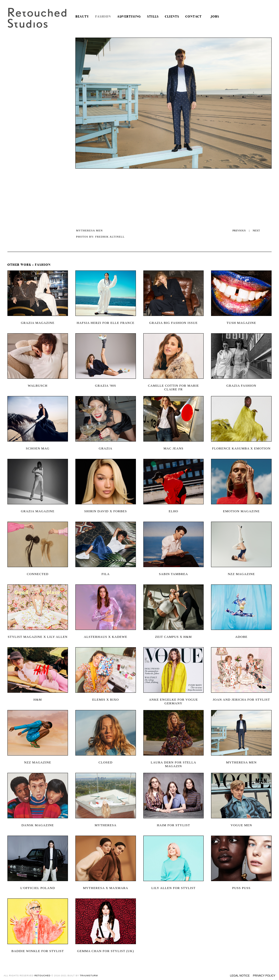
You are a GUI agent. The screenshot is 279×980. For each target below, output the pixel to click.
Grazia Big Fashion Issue (173, 323)
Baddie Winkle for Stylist (38, 951)
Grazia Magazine (38, 511)
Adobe (241, 637)
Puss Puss (241, 888)
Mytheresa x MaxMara (106, 888)
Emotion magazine (241, 511)
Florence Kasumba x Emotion (241, 448)
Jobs (214, 17)
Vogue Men (241, 825)
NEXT (256, 230)
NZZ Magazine (38, 762)
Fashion (103, 17)
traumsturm (89, 976)
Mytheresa (106, 825)
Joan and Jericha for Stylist (241, 700)
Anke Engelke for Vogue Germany (173, 701)
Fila (106, 574)
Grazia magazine (38, 323)
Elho (174, 511)
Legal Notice (240, 976)
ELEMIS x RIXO (106, 700)
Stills (153, 17)
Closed (106, 762)
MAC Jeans (173, 448)
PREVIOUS (239, 230)
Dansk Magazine (38, 825)
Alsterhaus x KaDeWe (106, 637)
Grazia (106, 448)
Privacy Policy (264, 976)
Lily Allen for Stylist (174, 888)
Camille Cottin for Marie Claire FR (173, 387)
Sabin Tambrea (173, 574)
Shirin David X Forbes (106, 511)
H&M (38, 700)
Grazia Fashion (241, 386)
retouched (43, 976)
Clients (172, 17)
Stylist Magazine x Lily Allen (38, 637)
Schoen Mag (38, 448)
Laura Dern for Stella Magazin (173, 764)
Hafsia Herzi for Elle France (106, 323)
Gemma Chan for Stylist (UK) (106, 951)
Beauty (82, 17)
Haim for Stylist (173, 825)
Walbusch (38, 386)
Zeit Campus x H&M (174, 637)
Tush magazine (241, 323)
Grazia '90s (106, 386)
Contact (193, 17)
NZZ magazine (241, 574)
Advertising (129, 17)
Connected (38, 574)
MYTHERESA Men (241, 762)
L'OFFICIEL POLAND (38, 888)
